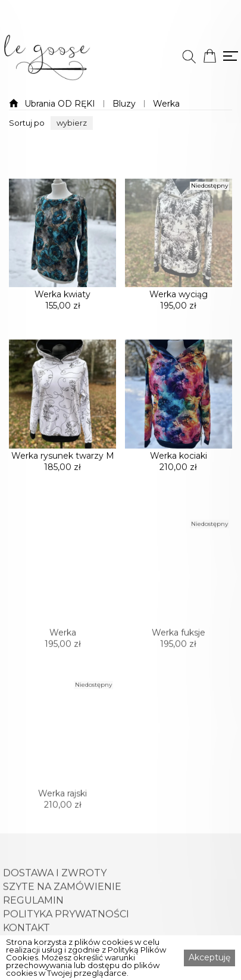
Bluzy (124, 104)
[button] (72, 123)
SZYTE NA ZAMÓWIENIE (62, 922)
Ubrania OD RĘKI (60, 104)
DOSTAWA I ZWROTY (55, 908)
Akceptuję (209, 957)
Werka (166, 104)
